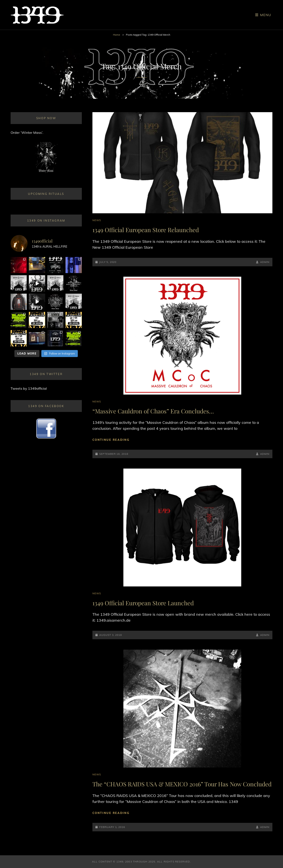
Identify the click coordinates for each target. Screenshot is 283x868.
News (97, 220)
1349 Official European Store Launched (143, 603)
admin (265, 262)
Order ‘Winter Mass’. (27, 133)
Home (117, 35)
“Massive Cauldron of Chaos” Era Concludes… (153, 411)
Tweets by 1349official (29, 388)
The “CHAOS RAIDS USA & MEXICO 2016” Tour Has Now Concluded (182, 784)
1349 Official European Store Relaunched (146, 230)
